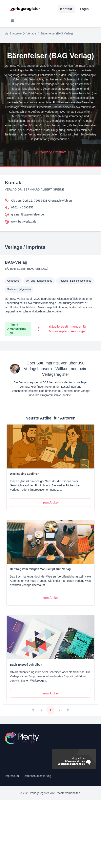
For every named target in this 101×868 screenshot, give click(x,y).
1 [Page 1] (50, 710)
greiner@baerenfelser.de (24, 215)
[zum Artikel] (50, 503)
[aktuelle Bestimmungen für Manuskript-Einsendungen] (65, 329)
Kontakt (66, 9)
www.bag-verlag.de (21, 222)
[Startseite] (50, 738)
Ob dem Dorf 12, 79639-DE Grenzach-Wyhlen (38, 200)
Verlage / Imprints (51, 152)
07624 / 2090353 (19, 208)
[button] (13, 21)
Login (84, 9)
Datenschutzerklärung (37, 776)
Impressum (12, 776)
